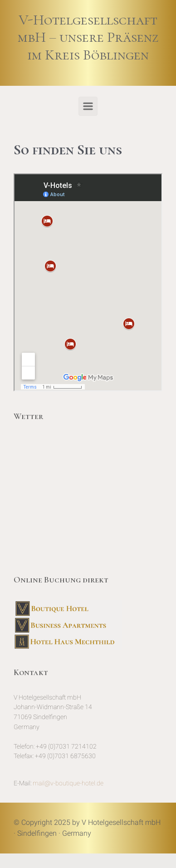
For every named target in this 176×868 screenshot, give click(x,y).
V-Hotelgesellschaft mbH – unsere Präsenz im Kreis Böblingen (88, 37)
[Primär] (88, 106)
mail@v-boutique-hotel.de (68, 783)
